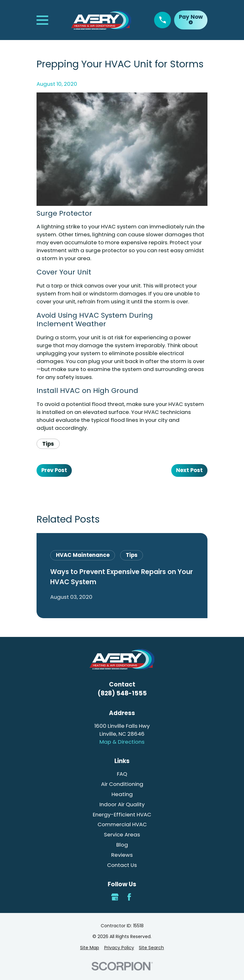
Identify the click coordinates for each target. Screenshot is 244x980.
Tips (48, 444)
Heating (122, 794)
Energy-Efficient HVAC (122, 814)
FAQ (122, 774)
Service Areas (122, 835)
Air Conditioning (122, 784)
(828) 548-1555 (122, 693)
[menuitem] (90, 948)
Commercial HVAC (122, 824)
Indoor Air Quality (122, 804)
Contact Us (122, 865)
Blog (122, 845)
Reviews (122, 855)
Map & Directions (122, 742)
